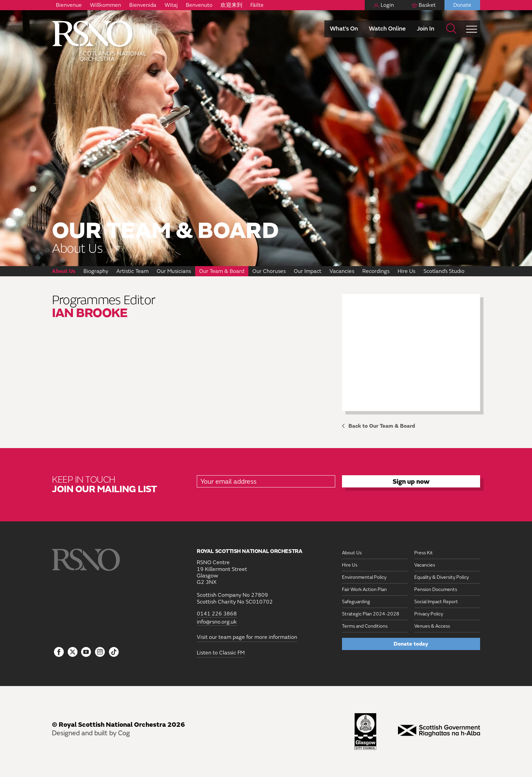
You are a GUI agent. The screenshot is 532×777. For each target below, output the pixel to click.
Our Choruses (269, 271)
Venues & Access (432, 626)
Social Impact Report (436, 602)
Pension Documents (436, 589)
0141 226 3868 (217, 614)
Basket (427, 5)
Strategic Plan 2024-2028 (371, 614)
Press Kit (424, 553)
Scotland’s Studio (444, 271)
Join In (425, 29)
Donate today (411, 644)
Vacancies (342, 271)
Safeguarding (356, 602)
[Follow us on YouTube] (86, 652)
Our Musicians (174, 271)
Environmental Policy (364, 577)
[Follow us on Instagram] (100, 652)
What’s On (344, 29)
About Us (64, 271)
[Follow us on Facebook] (59, 652)
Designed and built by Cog (91, 733)
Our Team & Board (222, 271)
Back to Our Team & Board (382, 426)
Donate (462, 5)
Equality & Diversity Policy (442, 577)
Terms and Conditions (365, 626)
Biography (96, 271)
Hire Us (406, 271)
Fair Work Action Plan (364, 589)
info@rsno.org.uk (217, 622)
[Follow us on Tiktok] (114, 652)
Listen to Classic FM (221, 653)
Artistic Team (132, 271)
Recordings (376, 271)
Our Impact (308, 271)
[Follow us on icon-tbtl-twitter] (73, 654)
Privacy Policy (429, 614)
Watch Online (387, 29)
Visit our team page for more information (247, 637)
